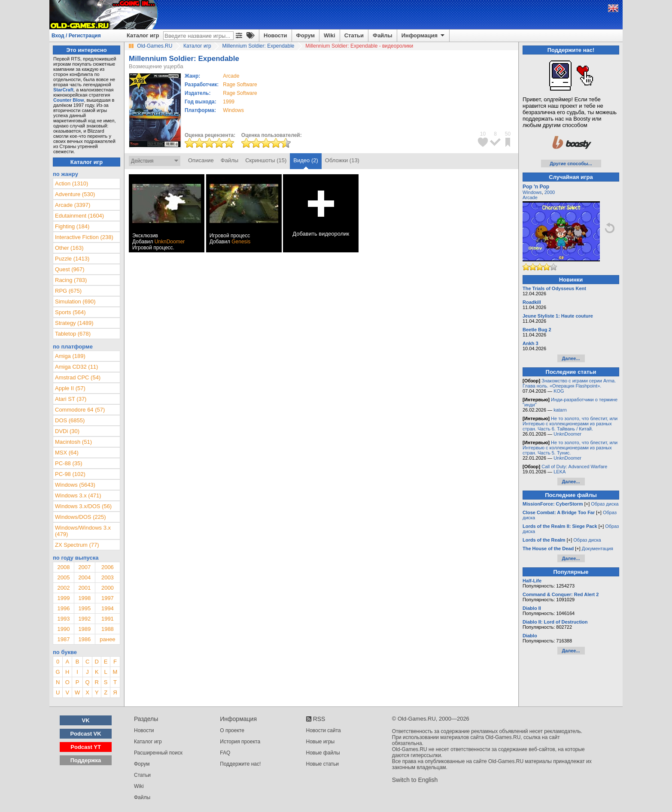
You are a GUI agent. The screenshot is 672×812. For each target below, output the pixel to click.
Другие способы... (571, 164)
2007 (84, 567)
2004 (84, 577)
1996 (63, 608)
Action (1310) (71, 183)
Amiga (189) (70, 356)
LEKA (559, 472)
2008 (63, 567)
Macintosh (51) (73, 442)
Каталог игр (143, 35)
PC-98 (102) (70, 474)
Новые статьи (323, 764)
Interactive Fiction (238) (84, 237)
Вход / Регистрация (76, 36)
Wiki (330, 35)
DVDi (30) (67, 431)
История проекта (240, 742)
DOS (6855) (70, 420)
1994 (108, 608)
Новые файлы (323, 753)
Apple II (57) (70, 388)
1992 (84, 619)
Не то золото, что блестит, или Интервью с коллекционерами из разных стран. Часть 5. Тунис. (570, 448)
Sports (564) (70, 312)
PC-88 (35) (69, 463)
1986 (84, 639)
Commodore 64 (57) (80, 410)
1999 (229, 102)
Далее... (571, 358)
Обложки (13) (342, 160)
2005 (63, 577)
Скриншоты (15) (266, 160)
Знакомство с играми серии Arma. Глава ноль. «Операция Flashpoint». (569, 383)
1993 (63, 619)
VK (86, 720)
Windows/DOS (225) (80, 517)
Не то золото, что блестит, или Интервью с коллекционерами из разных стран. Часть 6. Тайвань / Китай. (570, 424)
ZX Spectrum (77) (77, 545)
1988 (108, 629)
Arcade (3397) (73, 205)
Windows (532, 192)
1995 (84, 608)
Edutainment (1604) (79, 216)
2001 (84, 588)
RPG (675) (68, 291)
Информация (424, 36)
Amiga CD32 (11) (76, 367)
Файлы (383, 35)
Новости (275, 35)
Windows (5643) (75, 485)
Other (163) (69, 248)
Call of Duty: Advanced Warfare (574, 467)
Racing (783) (71, 280)
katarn (560, 410)
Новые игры (321, 742)
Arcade (530, 197)
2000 (108, 588)
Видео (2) (306, 160)
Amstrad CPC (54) (78, 377)
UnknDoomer (170, 242)
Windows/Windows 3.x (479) (83, 531)
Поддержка (86, 760)
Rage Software (240, 85)
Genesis (241, 242)
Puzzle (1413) (72, 259)
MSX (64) (67, 453)
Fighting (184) (72, 226)
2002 (63, 588)
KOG (559, 391)
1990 (63, 629)
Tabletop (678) (73, 334)
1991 (108, 619)
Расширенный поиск (158, 753)
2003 (108, 577)
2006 (108, 567)
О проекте (232, 730)
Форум (306, 35)
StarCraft (63, 90)
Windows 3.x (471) (78, 495)
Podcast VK (85, 734)
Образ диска (605, 504)
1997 (108, 598)
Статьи (354, 35)
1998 (84, 598)
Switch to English (415, 780)
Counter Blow (69, 100)
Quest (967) (70, 269)
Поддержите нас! (240, 764)
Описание (201, 160)
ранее (107, 639)
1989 (84, 629)
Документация (598, 548)
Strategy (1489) (74, 323)
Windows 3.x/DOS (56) (83, 506)
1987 (63, 639)
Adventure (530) (75, 194)
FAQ (225, 753)
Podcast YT (86, 747)
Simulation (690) (75, 301)
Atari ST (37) (71, 399)
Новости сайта (324, 730)
